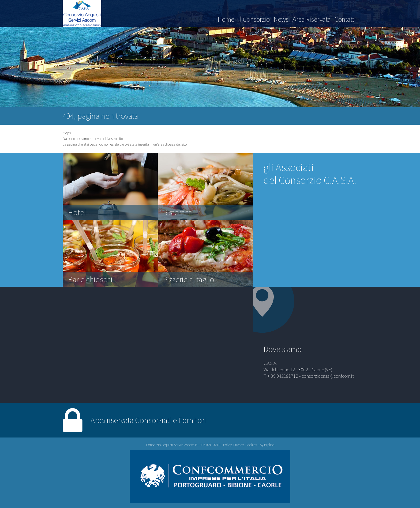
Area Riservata (312, 19)
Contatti (345, 19)
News (281, 19)
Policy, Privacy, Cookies (240, 445)
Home (226, 19)
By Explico (267, 445)
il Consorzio (254, 19)
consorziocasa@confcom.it (328, 376)
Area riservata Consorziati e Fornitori (148, 420)
